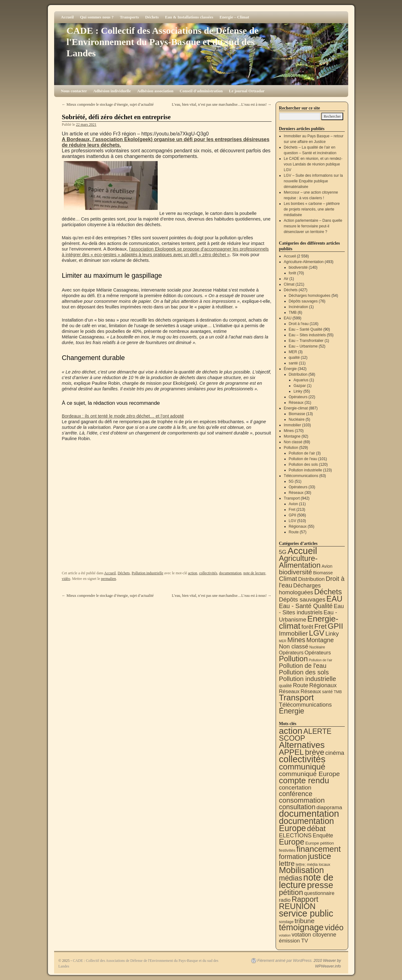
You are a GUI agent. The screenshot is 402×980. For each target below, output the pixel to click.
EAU (288, 318)
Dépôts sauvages (303, 301)
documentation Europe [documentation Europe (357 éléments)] (307, 825)
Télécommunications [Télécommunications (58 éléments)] (305, 705)
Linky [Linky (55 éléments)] (332, 634)
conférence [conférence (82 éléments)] (296, 794)
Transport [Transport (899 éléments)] (296, 698)
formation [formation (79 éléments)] (293, 857)
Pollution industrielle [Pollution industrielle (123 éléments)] (308, 679)
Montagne (292, 436)
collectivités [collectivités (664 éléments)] (302, 759)
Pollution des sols (303, 465)
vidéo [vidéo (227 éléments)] (334, 927)
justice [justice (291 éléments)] (319, 856)
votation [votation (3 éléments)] (285, 935)
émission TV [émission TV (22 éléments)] (294, 941)
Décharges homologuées (310, 296)
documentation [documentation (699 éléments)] (309, 813)
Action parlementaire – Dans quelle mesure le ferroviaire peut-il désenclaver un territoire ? (313, 226)
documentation (230, 573)
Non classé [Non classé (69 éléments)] (294, 646)
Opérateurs (298, 397)
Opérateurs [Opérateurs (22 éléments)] (291, 653)
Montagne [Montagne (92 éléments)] (320, 640)
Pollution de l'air (302, 453)
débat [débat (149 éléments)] (316, 828)
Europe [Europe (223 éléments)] (292, 842)
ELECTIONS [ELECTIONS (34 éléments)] (295, 835)
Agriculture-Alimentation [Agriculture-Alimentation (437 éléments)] (300, 562)
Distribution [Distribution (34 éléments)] (311, 579)
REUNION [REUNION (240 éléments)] (297, 906)
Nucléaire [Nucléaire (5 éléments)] (317, 647)
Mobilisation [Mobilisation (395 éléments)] (302, 870)
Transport (292, 498)
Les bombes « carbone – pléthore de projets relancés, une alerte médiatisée (312, 209)
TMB (293, 312)
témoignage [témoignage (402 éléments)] (301, 927)
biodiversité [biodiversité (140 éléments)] (296, 572)
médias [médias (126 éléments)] (291, 878)
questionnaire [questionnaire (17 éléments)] (319, 893)
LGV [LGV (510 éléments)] (316, 633)
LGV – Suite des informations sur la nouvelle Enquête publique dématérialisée (313, 181)
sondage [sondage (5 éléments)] (286, 922)
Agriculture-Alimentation (304, 262)
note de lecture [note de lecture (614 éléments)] (306, 881)
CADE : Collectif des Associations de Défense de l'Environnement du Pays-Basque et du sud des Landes (163, 42)
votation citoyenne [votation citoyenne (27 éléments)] (314, 935)
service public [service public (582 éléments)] (306, 913)
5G (291, 481)
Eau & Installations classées (189, 17)
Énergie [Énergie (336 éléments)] (292, 711)
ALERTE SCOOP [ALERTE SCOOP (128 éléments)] (305, 735)
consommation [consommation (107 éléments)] (302, 800)
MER (293, 352)
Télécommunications (301, 476)
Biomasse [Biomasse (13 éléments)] (323, 573)
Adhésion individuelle (112, 91)
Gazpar (300, 386)
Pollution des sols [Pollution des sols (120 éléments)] (304, 672)
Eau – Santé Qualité (305, 329)
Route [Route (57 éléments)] (300, 685)
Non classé (293, 442)
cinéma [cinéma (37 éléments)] (335, 753)
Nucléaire (297, 419)
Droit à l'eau (299, 324)
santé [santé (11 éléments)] (328, 692)
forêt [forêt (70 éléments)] (307, 627)
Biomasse (297, 414)
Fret (292, 510)
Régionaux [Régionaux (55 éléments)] (323, 685)
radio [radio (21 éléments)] (285, 900)
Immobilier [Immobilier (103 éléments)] (294, 633)
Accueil (67, 17)
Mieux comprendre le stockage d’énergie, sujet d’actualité (108, 104)
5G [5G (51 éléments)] (283, 552)
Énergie (290, 369)
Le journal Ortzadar (247, 91)
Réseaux (296, 403)
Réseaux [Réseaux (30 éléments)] (311, 691)
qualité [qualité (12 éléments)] (285, 686)
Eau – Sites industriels (307, 335)
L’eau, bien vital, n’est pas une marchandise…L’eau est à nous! (221, 104)
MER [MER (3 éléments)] (283, 641)
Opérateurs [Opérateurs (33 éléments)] (318, 653)
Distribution (298, 374)
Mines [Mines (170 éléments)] (296, 640)
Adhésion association (155, 91)
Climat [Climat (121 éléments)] (288, 579)
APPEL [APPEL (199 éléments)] (292, 752)
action (193, 573)
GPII (293, 515)
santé (293, 363)
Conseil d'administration (201, 91)
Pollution (291, 448)
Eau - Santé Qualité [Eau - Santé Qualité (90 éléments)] (306, 606)
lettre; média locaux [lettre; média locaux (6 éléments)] (313, 864)
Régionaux (298, 526)
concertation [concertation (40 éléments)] (295, 787)
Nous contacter (74, 91)
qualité (294, 358)
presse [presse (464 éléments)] (320, 885)
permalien (109, 579)
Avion (293, 504)
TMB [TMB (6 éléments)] (338, 692)
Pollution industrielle (148, 573)
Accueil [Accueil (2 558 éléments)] (302, 551)
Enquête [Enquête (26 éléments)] (323, 835)
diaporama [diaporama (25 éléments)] (329, 807)
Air (286, 279)
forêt (293, 273)
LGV (293, 521)
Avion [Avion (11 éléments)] (327, 566)
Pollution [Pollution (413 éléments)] (293, 659)
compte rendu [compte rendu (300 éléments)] (304, 780)
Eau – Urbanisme (303, 346)
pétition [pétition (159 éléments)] (291, 892)
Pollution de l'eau (303, 459)
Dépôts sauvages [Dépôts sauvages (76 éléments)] (302, 599)
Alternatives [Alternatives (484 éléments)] (302, 745)
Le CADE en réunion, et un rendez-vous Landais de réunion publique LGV (313, 164)
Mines (289, 431)
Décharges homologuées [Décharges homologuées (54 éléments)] (300, 589)
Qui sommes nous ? (97, 17)
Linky (298, 391)
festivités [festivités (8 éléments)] (287, 850)
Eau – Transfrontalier (306, 341)
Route (294, 532)
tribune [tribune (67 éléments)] (305, 921)
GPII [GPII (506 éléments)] (335, 626)
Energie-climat (296, 408)
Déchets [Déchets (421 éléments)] (328, 592)
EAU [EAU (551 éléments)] (334, 599)
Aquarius (301, 380)
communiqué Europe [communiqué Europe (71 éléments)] (310, 774)
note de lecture (254, 573)
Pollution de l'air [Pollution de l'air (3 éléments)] (321, 660)
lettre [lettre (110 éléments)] (287, 863)
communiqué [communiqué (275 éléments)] (302, 767)
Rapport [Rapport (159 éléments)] (305, 899)
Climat (289, 284)
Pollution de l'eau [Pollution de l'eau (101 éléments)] (303, 666)
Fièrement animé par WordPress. (285, 961)
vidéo (66, 579)
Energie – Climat (234, 17)
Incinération (298, 307)
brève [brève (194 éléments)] (315, 752)
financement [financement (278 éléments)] (319, 849)
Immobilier (292, 425)
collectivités (208, 573)
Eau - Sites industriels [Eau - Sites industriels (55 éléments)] (312, 609)
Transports (129, 17)
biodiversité (298, 267)
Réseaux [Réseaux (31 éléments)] (289, 691)
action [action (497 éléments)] (291, 731)
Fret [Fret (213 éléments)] (321, 626)
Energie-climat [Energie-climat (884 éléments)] (309, 622)
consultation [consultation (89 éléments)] (297, 807)
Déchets (152, 17)
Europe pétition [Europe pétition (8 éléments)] (320, 843)
